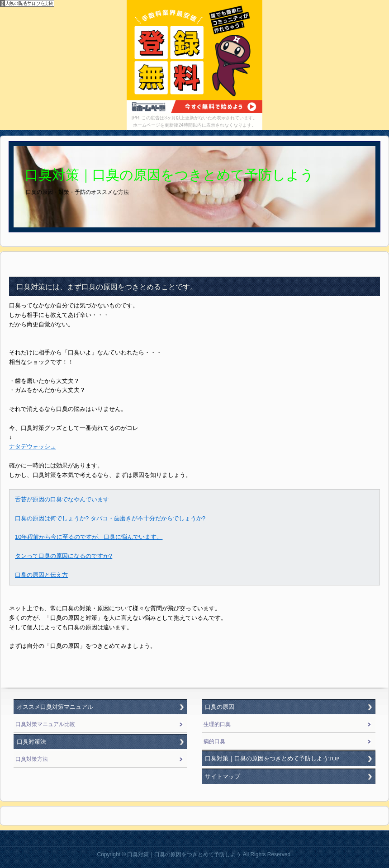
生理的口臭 (217, 724)
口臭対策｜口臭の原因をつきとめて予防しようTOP (272, 758)
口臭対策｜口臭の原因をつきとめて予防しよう (169, 175)
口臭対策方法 (32, 759)
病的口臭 (214, 741)
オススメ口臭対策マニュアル (55, 707)
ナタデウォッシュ (33, 446)
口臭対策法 (31, 742)
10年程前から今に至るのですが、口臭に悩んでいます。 (89, 537)
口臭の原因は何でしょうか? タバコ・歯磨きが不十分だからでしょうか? (110, 518)
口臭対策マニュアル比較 (45, 724)
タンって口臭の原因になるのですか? (64, 556)
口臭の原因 (220, 707)
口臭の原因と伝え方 (41, 575)
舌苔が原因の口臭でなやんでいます (62, 499)
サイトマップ (223, 776)
